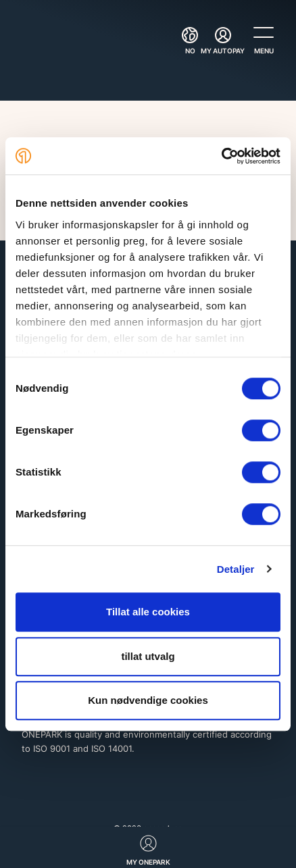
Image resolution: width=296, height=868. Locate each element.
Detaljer (236, 569)
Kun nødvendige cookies (148, 700)
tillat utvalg (148, 656)
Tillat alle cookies (148, 612)
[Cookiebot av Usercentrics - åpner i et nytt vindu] (221, 156)
